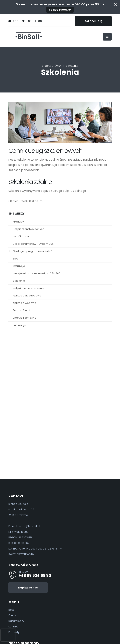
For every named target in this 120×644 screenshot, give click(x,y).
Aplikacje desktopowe (27, 296)
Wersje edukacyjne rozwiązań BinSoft (37, 273)
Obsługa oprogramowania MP (32, 251)
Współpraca (21, 236)
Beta (11, 610)
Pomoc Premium (23, 310)
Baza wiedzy (16, 621)
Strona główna (52, 66)
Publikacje (19, 325)
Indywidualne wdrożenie (28, 288)
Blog (16, 259)
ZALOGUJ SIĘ (93, 21)
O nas (12, 615)
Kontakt (13, 627)
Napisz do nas (28, 588)
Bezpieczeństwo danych (28, 229)
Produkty (18, 222)
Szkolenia (72, 66)
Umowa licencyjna (25, 318)
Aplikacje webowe (24, 303)
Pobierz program (60, 10)
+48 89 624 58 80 (35, 576)
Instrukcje (19, 266)
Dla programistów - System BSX (33, 244)
